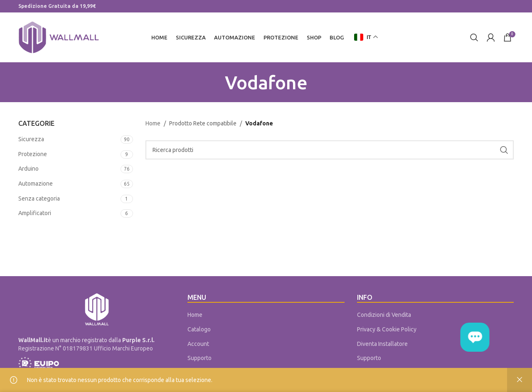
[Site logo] (59, 37)
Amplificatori (35, 213)
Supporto (199, 358)
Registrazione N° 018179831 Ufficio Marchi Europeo (86, 348)
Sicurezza (31, 139)
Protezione (33, 154)
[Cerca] (474, 37)
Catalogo (199, 329)
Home (153, 123)
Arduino (28, 169)
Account (198, 344)
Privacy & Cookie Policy (387, 329)
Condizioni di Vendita (384, 315)
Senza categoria (39, 198)
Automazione (36, 184)
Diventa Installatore (382, 344)
